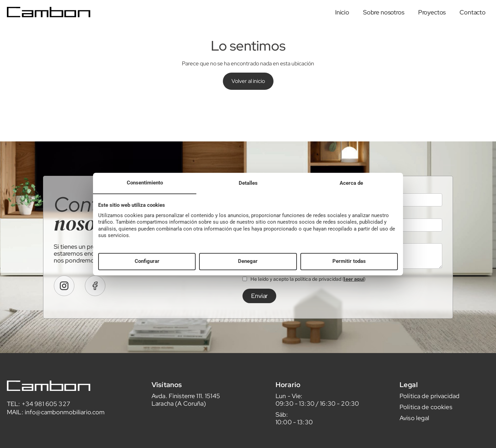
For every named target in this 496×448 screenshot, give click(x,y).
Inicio (342, 12)
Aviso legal (415, 429)
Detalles (248, 183)
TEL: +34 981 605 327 (39, 414)
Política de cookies (426, 418)
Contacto (473, 12)
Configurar (147, 262)
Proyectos (432, 12)
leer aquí (354, 290)
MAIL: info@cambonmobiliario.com (56, 423)
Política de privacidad (430, 407)
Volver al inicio (248, 81)
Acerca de (351, 183)
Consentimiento (145, 183)
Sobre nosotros (384, 12)
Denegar (248, 262)
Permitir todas (349, 262)
